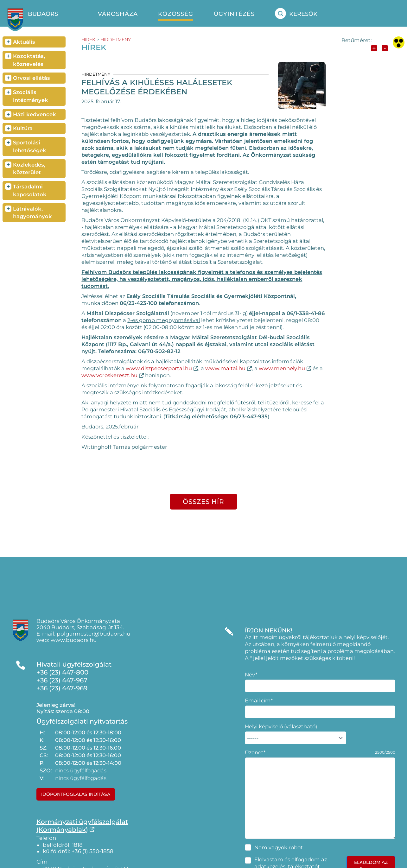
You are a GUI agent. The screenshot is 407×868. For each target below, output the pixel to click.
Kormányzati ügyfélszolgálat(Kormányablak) (82, 826)
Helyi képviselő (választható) (281, 726)
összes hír (203, 502)
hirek (88, 40)
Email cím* (259, 700)
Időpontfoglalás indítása (76, 794)
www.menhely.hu (282, 368)
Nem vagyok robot (279, 847)
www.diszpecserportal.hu (159, 368)
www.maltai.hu (225, 368)
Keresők (296, 13)
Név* (251, 675)
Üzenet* (255, 752)
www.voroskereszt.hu (109, 375)
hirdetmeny (116, 40)
